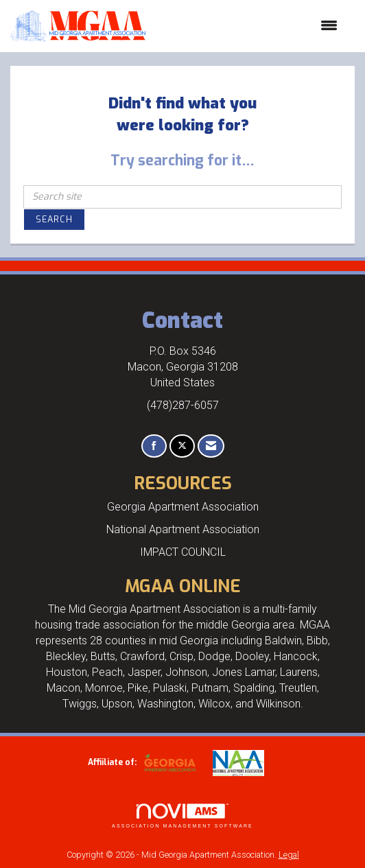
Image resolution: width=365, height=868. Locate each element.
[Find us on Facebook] (154, 446)
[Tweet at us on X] (182, 446)
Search (54, 219)
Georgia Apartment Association (183, 507)
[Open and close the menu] (248, 26)
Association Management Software (182, 816)
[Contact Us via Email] (211, 446)
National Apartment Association (183, 529)
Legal (289, 855)
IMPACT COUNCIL (183, 552)
